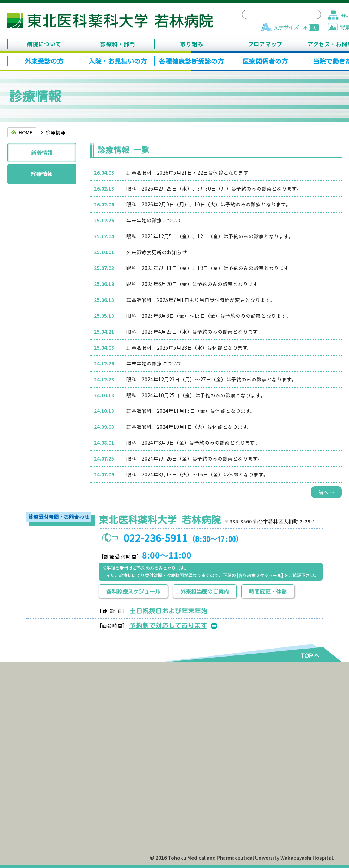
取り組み (191, 44)
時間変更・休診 (268, 592)
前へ (326, 492)
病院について (44, 44)
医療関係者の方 (265, 61)
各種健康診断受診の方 (191, 61)
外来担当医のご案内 (205, 592)
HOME (25, 132)
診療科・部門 (118, 44)
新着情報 (42, 152)
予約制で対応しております (168, 626)
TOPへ (308, 655)
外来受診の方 (44, 61)
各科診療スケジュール (133, 592)
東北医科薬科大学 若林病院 (110, 21)
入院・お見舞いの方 (118, 61)
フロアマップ (265, 44)
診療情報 (42, 174)
